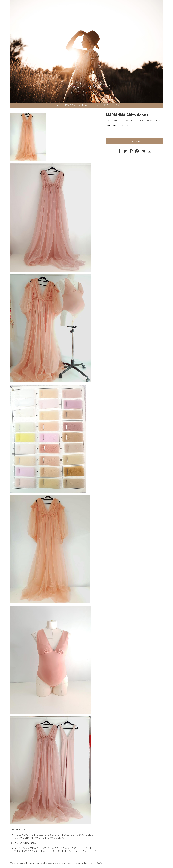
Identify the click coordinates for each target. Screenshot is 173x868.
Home (57, 105)
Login (98, 105)
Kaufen (135, 141)
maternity (71, 863)
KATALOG (69, 105)
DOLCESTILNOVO (93, 863)
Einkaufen (85, 105)
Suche (108, 105)
